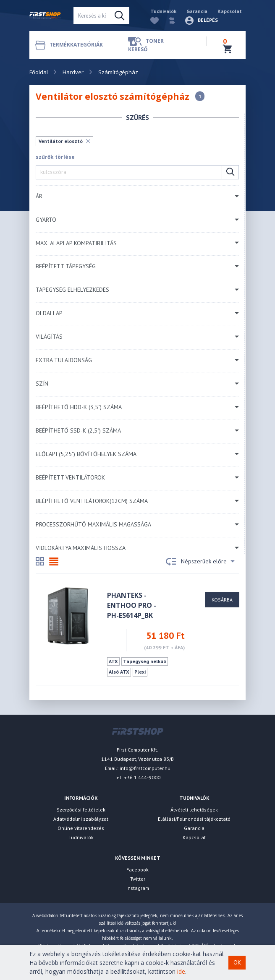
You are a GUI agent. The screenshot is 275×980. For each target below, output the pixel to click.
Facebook (137, 870)
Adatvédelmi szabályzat (81, 819)
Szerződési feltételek (81, 810)
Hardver (73, 72)
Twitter (138, 879)
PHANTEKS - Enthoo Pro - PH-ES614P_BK (132, 605)
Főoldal (39, 72)
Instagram (138, 888)
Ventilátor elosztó (61, 141)
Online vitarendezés (81, 828)
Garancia (197, 11)
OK (237, 962)
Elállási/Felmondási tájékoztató (194, 819)
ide (181, 971)
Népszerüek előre (200, 562)
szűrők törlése (55, 157)
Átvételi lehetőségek (194, 810)
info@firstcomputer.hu (145, 768)
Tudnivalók (163, 11)
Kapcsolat (230, 11)
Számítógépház (118, 72)
